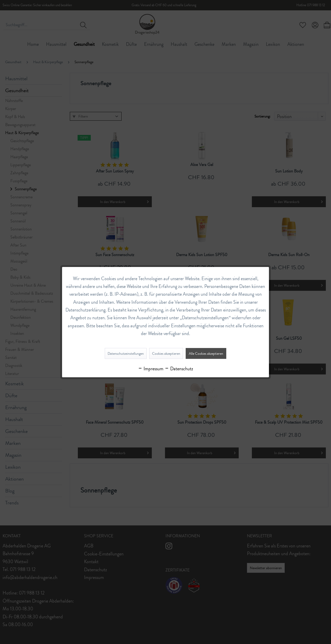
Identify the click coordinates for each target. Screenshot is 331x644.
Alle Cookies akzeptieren (206, 353)
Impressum (151, 369)
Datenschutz (179, 369)
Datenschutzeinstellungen (126, 353)
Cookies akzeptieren (166, 353)
